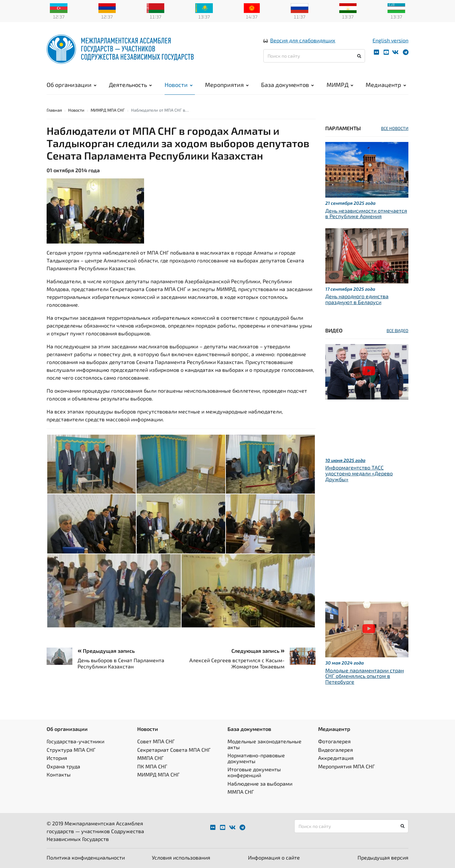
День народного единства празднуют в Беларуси (357, 299)
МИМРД (340, 85)
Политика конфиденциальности (86, 857)
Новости (179, 85)
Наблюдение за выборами (260, 784)
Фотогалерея (334, 741)
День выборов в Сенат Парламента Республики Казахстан (121, 663)
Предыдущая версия (383, 857)
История (57, 758)
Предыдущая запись (106, 651)
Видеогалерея (336, 750)
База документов (287, 85)
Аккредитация (336, 758)
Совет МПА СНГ (156, 741)
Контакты (59, 774)
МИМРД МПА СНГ (108, 110)
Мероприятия (227, 85)
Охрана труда (63, 766)
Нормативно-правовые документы (256, 758)
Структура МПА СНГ (71, 750)
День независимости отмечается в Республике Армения (366, 213)
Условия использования (181, 857)
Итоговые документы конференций (254, 772)
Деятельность (130, 85)
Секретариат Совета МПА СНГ (174, 750)
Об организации (72, 85)
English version (390, 40)
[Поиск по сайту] (314, 56)
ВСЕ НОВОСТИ (395, 128)
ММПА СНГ (150, 758)
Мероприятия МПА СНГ (346, 766)
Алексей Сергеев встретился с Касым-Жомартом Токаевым (237, 663)
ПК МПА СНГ (152, 766)
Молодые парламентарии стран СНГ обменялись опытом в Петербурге (365, 676)
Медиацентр (386, 85)
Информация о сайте (274, 857)
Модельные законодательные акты (264, 744)
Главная (54, 110)
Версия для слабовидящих (303, 40)
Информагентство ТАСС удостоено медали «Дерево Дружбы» (359, 473)
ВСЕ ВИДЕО (397, 330)
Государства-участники (75, 741)
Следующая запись (258, 651)
